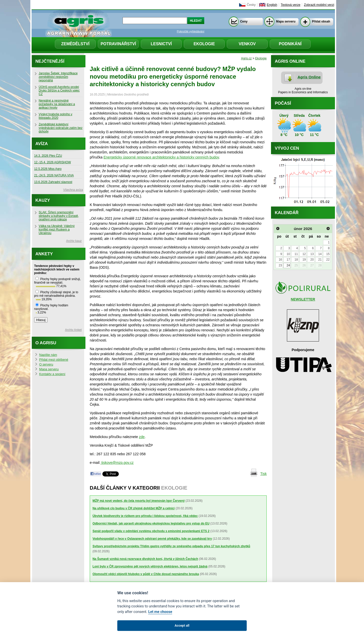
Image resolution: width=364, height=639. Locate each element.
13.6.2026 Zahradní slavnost (53, 182)
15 (328, 254)
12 (304, 254)
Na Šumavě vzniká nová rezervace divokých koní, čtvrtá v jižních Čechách (145, 559)
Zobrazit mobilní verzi (319, 5)
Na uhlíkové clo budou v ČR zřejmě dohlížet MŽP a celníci (134, 508)
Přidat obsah (321, 21)
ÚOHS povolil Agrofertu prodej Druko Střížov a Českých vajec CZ (59, 90)
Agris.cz (246, 58)
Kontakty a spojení (52, 374)
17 (288, 260)
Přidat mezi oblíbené (54, 360)
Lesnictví (161, 44)
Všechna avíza (73, 190)
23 (280, 265)
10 (288, 254)
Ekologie (204, 44)
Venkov (247, 44)
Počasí (283, 103)
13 (312, 254)
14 (320, 254)
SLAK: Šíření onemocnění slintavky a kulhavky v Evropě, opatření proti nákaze (59, 216)
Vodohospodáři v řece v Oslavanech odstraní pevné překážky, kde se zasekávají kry (152, 539)
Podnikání (290, 44)
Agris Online (309, 77)
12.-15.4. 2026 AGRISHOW (52, 162)
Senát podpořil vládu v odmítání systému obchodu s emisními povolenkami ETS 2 (151, 531)
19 (304, 260)
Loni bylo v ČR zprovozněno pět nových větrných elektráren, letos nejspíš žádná (150, 566)
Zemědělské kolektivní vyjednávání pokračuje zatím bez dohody (61, 128)
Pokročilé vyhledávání (191, 31)
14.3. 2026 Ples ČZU (48, 156)
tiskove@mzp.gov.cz (117, 463)
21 (320, 260)
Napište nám (48, 355)
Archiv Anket (73, 330)
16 (280, 260)
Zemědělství (75, 44)
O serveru (46, 364)
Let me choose (160, 612)
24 (288, 265)
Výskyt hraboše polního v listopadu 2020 (55, 116)
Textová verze (291, 5)
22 (328, 260)
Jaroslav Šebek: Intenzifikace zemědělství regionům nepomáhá (58, 77)
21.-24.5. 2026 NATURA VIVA (54, 175)
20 (312, 260)
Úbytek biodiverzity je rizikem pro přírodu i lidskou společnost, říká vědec (145, 516)
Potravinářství (118, 44)
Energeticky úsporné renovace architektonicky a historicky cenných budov (161, 157)
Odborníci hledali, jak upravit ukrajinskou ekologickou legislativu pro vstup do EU (151, 523)
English (272, 5)
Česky (251, 5)
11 (296, 254)
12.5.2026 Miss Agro (48, 169)
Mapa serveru (286, 21)
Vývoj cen (287, 148)
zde (142, 437)
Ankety (44, 254)
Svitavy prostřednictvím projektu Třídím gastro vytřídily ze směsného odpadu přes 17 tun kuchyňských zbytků (171, 546)
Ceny (244, 21)
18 (296, 260)
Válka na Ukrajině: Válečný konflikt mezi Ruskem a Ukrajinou (57, 230)
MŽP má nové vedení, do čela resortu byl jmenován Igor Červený (139, 501)
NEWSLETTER (303, 299)
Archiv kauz (74, 241)
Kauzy (43, 200)
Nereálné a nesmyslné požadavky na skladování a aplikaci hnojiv (57, 104)
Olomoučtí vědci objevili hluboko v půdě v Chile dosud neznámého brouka (146, 574)
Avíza (42, 144)
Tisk (264, 474)
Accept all (182, 625)
